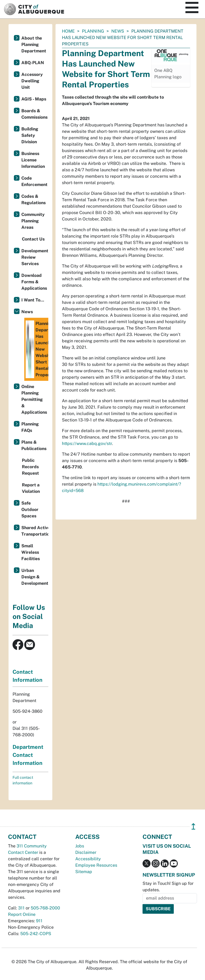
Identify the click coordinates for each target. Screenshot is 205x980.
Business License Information (33, 160)
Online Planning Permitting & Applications (34, 399)
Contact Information (27, 676)
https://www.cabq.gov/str (87, 443)
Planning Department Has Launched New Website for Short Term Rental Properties (37, 349)
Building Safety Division (30, 135)
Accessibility (88, 859)
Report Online (22, 914)
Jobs (80, 846)
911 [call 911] (39, 921)
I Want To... (33, 300)
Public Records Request (30, 467)
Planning (93, 31)
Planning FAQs (30, 427)
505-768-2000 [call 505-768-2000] (45, 908)
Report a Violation (31, 488)
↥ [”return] (193, 826)
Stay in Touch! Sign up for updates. (168, 887)
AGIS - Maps (34, 99)
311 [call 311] (21, 908)
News (118, 31)
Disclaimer (86, 852)
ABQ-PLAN (33, 63)
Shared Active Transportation (35, 531)
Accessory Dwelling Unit (32, 81)
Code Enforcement (34, 181)
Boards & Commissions (34, 114)
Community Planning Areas (33, 221)
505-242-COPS (36, 934)
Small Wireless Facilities (31, 552)
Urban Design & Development (35, 577)
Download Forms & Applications (34, 282)
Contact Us (33, 239)
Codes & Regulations (33, 200)
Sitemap (84, 872)
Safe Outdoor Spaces (30, 510)
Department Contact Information (28, 755)
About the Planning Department (34, 44)
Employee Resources (96, 865)
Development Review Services (35, 257)
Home (68, 31)
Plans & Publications (34, 445)
